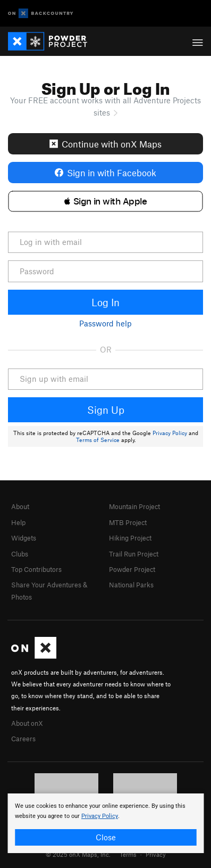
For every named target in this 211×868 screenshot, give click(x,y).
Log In (105, 302)
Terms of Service (98, 440)
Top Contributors (36, 569)
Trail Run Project (134, 554)
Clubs (20, 554)
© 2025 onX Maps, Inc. (78, 854)
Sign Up (106, 410)
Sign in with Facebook (105, 173)
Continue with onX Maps (105, 144)
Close (106, 837)
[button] (105, 201)
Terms (128, 854)
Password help (105, 323)
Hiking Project (130, 538)
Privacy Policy (170, 433)
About (20, 506)
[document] (105, 823)
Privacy (156, 854)
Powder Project (132, 569)
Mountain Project (134, 506)
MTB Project (128, 522)
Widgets (24, 538)
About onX (27, 723)
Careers (23, 739)
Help (18, 522)
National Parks (131, 585)
